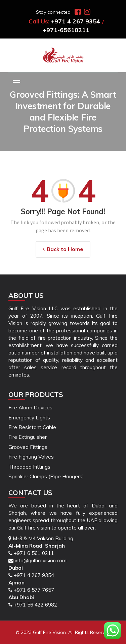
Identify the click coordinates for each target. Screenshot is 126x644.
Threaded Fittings (29, 467)
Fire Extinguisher (28, 437)
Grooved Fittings (28, 447)
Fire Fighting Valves (31, 457)
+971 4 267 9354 (76, 21)
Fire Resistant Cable (32, 427)
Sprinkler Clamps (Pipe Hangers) (46, 476)
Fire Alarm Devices (30, 408)
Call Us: (39, 21)
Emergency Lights (29, 418)
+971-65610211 (66, 30)
